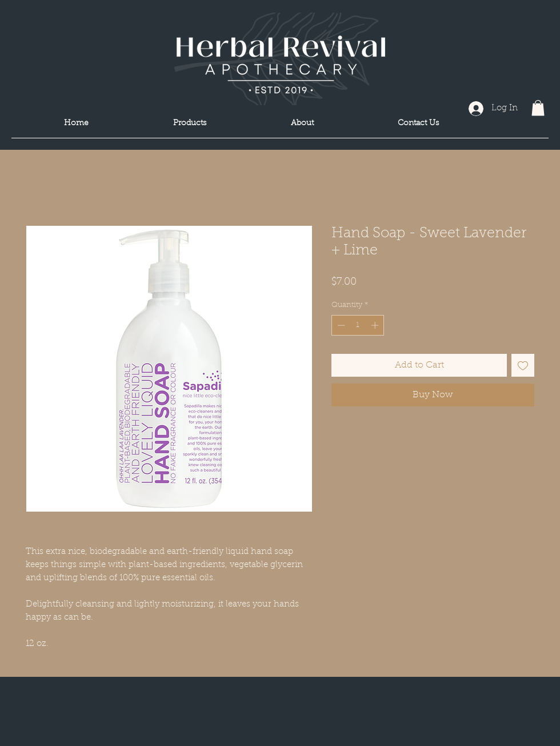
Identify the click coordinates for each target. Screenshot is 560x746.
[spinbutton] (358, 325)
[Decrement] (340, 325)
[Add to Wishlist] (523, 365)
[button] (538, 108)
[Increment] (376, 325)
